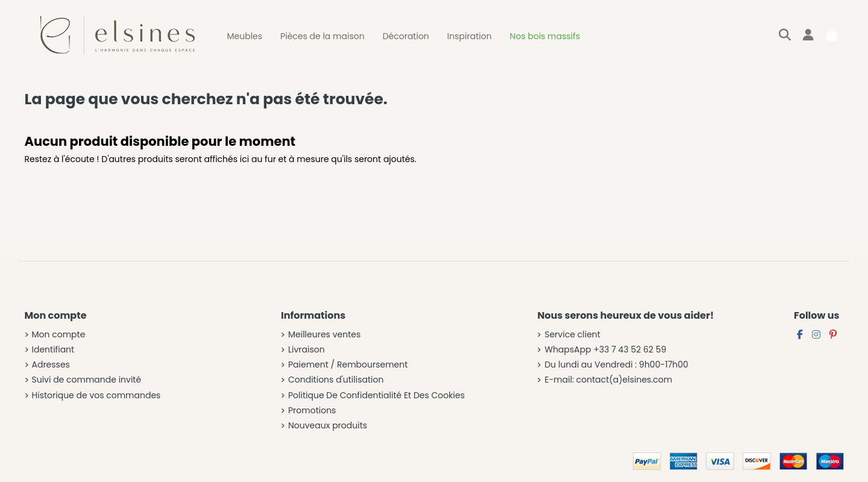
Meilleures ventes (324, 335)
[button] (245, 36)
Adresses (51, 365)
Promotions (312, 411)
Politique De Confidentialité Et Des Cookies (376, 396)
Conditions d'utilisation (336, 380)
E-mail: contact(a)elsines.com (608, 380)
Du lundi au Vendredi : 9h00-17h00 (616, 365)
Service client (572, 335)
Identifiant (53, 350)
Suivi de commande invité (87, 380)
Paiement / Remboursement (348, 365)
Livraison (307, 350)
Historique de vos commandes (96, 396)
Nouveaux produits (328, 426)
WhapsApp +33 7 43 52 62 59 (605, 350)
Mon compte (59, 335)
